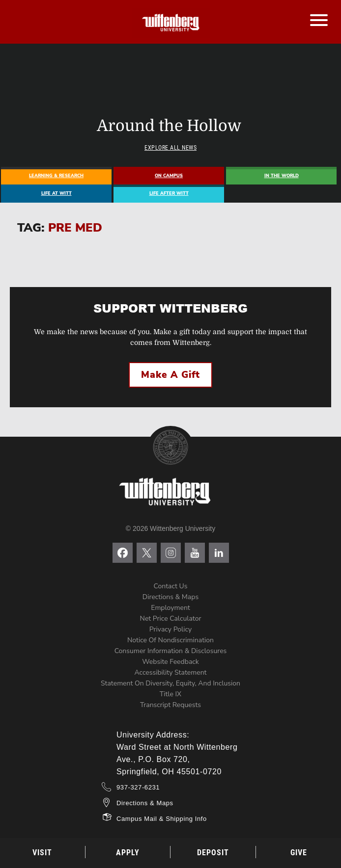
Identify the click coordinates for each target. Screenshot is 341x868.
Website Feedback (170, 662)
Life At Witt (57, 193)
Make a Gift (170, 375)
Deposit (213, 853)
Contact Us (171, 586)
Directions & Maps (170, 597)
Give (299, 853)
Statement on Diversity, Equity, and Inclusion (170, 683)
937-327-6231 (138, 787)
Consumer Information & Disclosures (171, 651)
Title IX (170, 694)
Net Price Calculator (171, 618)
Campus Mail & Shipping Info (162, 819)
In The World (282, 176)
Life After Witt (169, 193)
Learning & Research (56, 176)
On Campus (169, 176)
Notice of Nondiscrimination (170, 640)
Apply (128, 853)
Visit (42, 853)
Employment (170, 608)
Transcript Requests (170, 705)
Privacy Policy (170, 629)
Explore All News (170, 148)
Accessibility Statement (170, 672)
